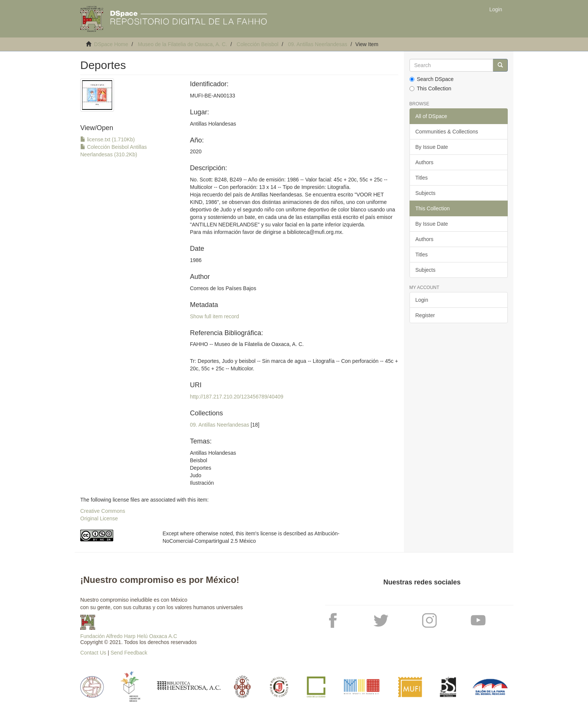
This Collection (430, 88)
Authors (424, 162)
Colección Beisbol (257, 44)
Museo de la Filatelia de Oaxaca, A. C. (182, 44)
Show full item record (214, 316)
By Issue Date (432, 147)
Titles (422, 178)
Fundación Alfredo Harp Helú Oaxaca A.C (129, 636)
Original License (99, 518)
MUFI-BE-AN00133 (212, 96)
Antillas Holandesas (213, 124)
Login (422, 300)
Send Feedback (129, 653)
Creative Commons (103, 511)
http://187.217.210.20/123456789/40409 (236, 397)
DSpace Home (111, 44)
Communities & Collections (447, 132)
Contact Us (93, 653)
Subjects (426, 193)
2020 (196, 151)
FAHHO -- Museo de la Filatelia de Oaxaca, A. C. (247, 344)
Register (425, 315)
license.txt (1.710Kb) (108, 139)
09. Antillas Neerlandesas (318, 44)
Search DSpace (432, 79)
